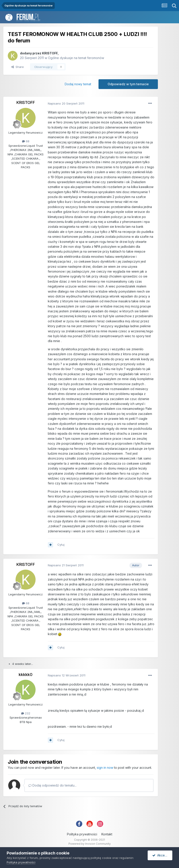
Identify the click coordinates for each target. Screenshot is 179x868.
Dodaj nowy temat (78, 84)
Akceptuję (162, 855)
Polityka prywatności (82, 834)
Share (18, 67)
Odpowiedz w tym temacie (128, 84)
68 (26, 141)
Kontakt (107, 834)
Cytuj (61, 545)
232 (26, 713)
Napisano (66, 103)
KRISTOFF (50, 53)
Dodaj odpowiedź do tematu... (52, 785)
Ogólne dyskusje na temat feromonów (76, 58)
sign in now (105, 768)
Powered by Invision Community (90, 844)
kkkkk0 (26, 675)
